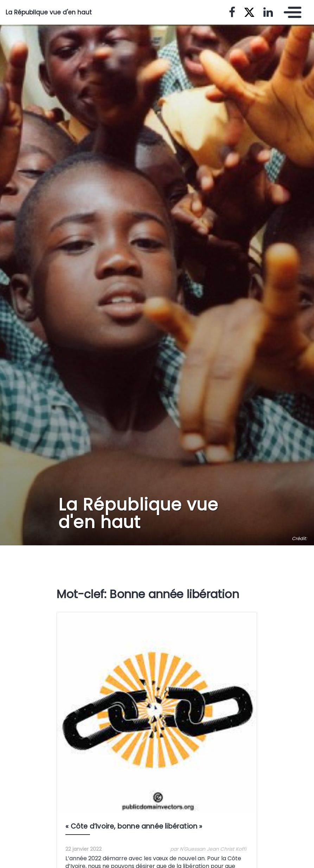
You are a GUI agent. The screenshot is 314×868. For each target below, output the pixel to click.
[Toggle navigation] (291, 12)
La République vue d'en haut (49, 12)
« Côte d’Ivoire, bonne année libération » (134, 826)
